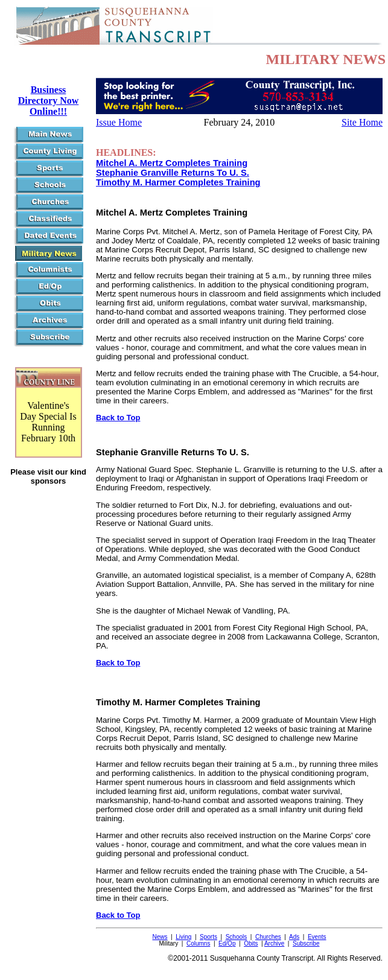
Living (183, 937)
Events (317, 937)
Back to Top (118, 418)
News (160, 937)
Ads (294, 937)
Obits (251, 943)
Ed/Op (227, 943)
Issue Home (119, 122)
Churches (268, 937)
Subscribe (306, 943)
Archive (274, 943)
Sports (208, 937)
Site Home (362, 122)
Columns (198, 943)
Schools (237, 937)
